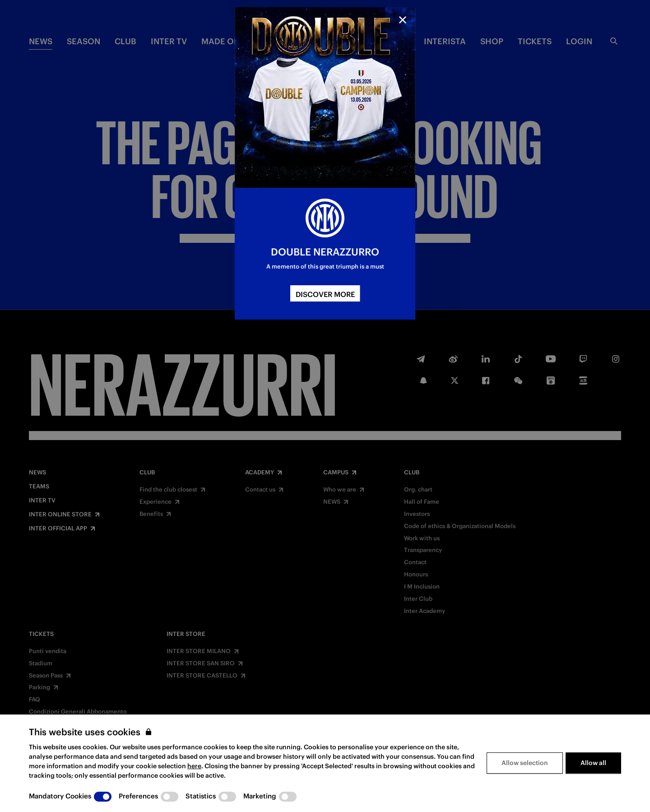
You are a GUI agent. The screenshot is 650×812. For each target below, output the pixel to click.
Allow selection (525, 763)
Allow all (593, 763)
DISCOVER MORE (325, 294)
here (194, 766)
